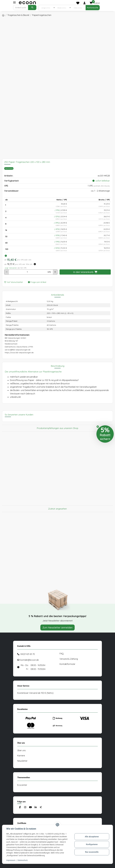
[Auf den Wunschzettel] (15, 282)
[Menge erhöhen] (55, 272)
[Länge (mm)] (46, 8)
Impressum (11, 860)
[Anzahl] (27, 272)
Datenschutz (23, 860)
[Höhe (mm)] (78, 8)
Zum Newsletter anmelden (58, 628)
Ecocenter (22, 785)
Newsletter (22, 761)
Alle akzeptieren (92, 837)
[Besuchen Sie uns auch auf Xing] (41, 807)
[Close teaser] (98, 427)
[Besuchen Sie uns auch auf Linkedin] (36, 807)
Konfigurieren (92, 844)
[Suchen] (21, 7)
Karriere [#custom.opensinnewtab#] (21, 756)
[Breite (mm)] (62, 8)
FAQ (62, 654)
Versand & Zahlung (69, 659)
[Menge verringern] (7, 272)
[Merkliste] (78, 3)
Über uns (21, 750)
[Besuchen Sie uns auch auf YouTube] (30, 807)
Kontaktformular (67, 664)
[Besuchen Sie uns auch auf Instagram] (25, 807)
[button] (84, 3)
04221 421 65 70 (28, 654)
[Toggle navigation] (14, 3)
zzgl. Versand (10, 268)
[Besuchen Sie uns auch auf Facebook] (20, 807)
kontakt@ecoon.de (30, 660)
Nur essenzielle (92, 852)
